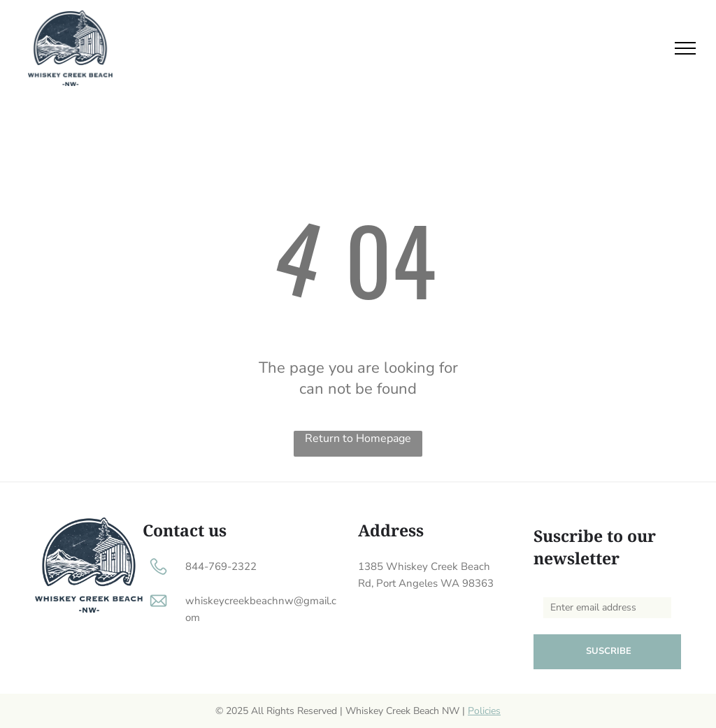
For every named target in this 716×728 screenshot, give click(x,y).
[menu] (685, 48)
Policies (484, 711)
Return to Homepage (358, 438)
